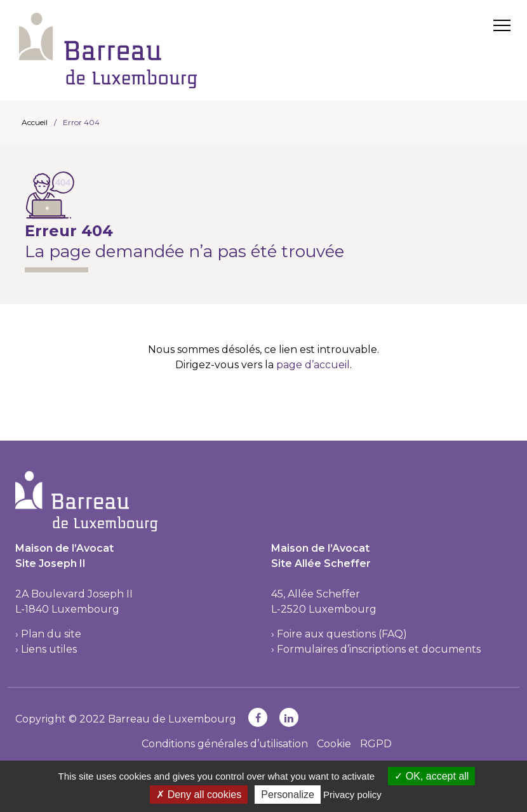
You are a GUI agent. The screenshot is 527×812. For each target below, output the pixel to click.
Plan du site (51, 634)
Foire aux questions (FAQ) (342, 634)
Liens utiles (49, 649)
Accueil (35, 122)
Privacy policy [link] (352, 795)
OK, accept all (431, 776)
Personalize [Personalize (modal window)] (288, 795)
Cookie (334, 744)
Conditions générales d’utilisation (225, 744)
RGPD (376, 744)
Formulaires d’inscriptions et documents (379, 649)
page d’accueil (313, 365)
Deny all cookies (199, 795)
